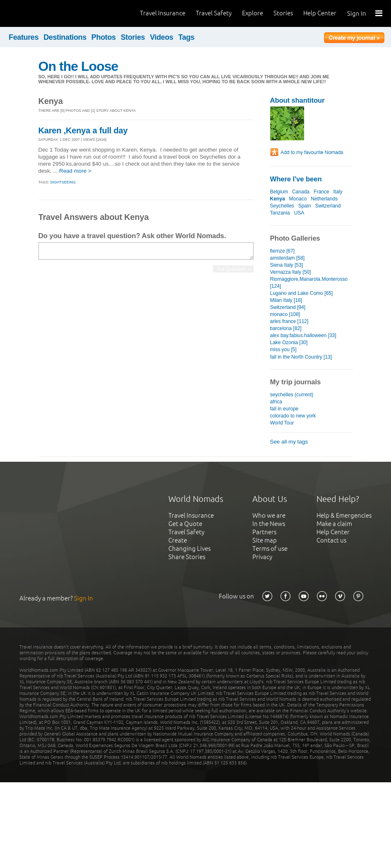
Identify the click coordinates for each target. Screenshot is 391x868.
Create (178, 540)
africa (276, 402)
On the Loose (78, 66)
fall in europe (284, 409)
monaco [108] (285, 314)
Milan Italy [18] (286, 300)
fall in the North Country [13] (301, 357)
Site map (265, 540)
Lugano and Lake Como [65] (302, 293)
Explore (253, 13)
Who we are (269, 515)
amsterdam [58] (287, 258)
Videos (162, 37)
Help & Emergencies (344, 515)
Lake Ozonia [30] (289, 342)
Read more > (75, 171)
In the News (269, 524)
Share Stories (187, 557)
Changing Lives (190, 549)
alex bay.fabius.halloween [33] (303, 335)
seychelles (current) (292, 395)
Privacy (262, 557)
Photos (104, 37)
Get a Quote (185, 524)
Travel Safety (214, 13)
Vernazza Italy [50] (291, 272)
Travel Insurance (163, 13)
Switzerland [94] (288, 307)
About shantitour (297, 100)
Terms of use (270, 549)
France (321, 192)
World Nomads (43, 13)
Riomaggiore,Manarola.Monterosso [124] (309, 283)
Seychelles (282, 206)
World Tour (282, 423)
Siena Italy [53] (287, 265)
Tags (186, 37)
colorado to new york (293, 416)
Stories (283, 13)
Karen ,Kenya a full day (83, 130)
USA (299, 213)
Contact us (331, 540)
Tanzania (280, 213)
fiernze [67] (282, 251)
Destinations (65, 37)
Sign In (357, 13)
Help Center (320, 13)
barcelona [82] (286, 328)
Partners (264, 532)
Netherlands (324, 199)
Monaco (298, 199)
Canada (301, 192)
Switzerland (328, 206)
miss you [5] (283, 350)
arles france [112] (289, 321)
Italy (338, 192)
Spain (305, 206)
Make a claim (334, 524)
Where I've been (296, 179)
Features (24, 37)
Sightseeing (63, 182)
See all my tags (289, 442)
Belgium (279, 192)
